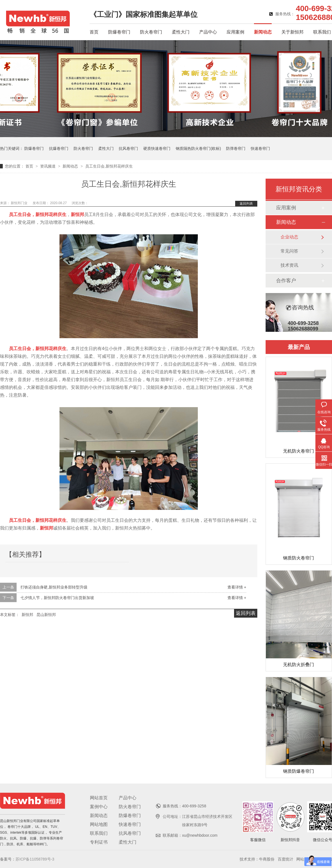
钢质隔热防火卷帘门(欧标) (198, 148)
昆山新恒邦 (46, 615)
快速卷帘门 (260, 148)
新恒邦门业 (20, 203)
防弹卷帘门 (236, 148)
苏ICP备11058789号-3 (35, 859)
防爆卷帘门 (119, 32)
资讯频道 (48, 166)
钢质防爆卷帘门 (299, 771)
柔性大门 (181, 32)
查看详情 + (237, 587)
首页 (94, 32)
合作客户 (286, 281)
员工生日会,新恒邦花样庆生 (109, 166)
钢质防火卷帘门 (299, 558)
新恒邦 (27, 615)
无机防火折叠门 (299, 665)
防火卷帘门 (151, 32)
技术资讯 (289, 265)
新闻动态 (263, 32)
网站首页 (99, 798)
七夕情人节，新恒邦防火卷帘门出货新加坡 (57, 598)
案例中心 (99, 807)
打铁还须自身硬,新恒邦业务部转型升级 (54, 587)
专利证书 (99, 842)
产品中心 (208, 32)
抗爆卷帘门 (59, 148)
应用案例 (235, 32)
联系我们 (322, 32)
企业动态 (289, 237)
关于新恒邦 (292, 32)
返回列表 (246, 204)
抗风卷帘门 (128, 148)
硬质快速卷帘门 (157, 148)
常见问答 (289, 251)
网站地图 (99, 824)
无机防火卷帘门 (299, 451)
